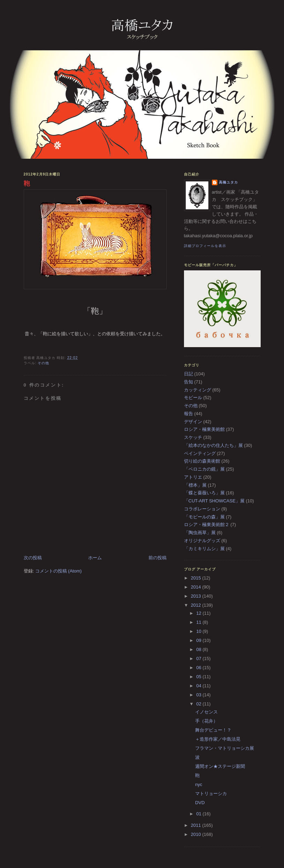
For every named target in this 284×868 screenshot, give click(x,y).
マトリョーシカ (211, 794)
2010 (197, 834)
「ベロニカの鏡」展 (204, 469)
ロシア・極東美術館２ (207, 525)
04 (199, 686)
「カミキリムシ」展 (204, 549)
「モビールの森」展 (204, 517)
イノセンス (206, 712)
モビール (193, 398)
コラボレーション (202, 509)
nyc (199, 784)
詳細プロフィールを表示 (205, 246)
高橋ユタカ (228, 182)
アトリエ (193, 477)
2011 (197, 825)
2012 (197, 605)
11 (199, 622)
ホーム (95, 558)
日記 (189, 374)
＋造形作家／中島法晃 (218, 739)
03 (199, 695)
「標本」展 (195, 485)
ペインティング (200, 453)
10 (199, 631)
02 (199, 704)
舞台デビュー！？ (213, 730)
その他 (43, 363)
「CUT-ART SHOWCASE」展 (214, 501)
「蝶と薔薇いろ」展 (204, 493)
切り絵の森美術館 (202, 461)
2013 (197, 596)
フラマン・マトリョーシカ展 (225, 748)
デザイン (193, 422)
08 (199, 649)
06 (199, 668)
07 (199, 659)
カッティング (198, 390)
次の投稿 (33, 558)
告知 (189, 382)
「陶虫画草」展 (200, 533)
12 (199, 613)
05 (199, 677)
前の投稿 (158, 558)
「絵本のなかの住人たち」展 (213, 445)
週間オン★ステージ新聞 (220, 766)
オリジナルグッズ (202, 541)
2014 (197, 587)
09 (199, 640)
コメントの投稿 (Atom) (59, 571)
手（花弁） (206, 721)
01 (199, 814)
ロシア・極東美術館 (204, 429)
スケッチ (193, 437)
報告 (189, 414)
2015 (197, 578)
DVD (200, 803)
